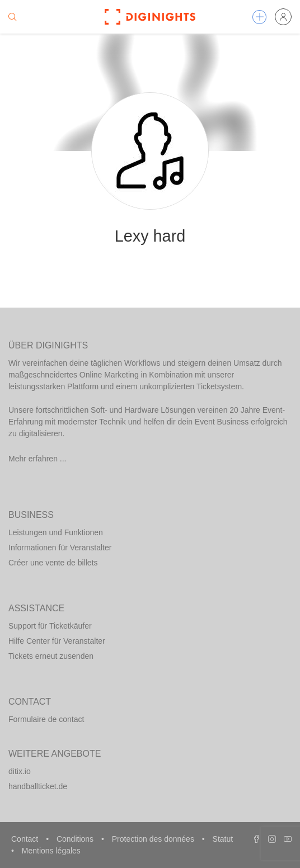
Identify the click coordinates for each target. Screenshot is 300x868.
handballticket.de (38, 786)
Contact (26, 839)
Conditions (76, 839)
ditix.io (20, 771)
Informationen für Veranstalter (60, 548)
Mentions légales (51, 851)
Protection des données (154, 839)
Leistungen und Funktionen (56, 532)
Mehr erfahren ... (37, 459)
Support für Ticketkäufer (50, 626)
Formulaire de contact (46, 719)
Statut (223, 839)
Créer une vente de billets (53, 563)
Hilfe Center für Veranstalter (57, 641)
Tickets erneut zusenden (51, 656)
